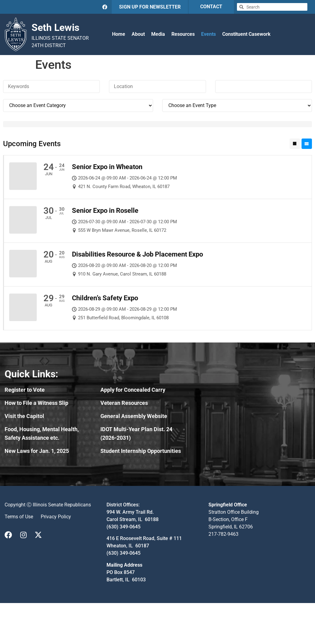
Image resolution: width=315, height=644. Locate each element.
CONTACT (211, 7)
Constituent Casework (246, 34)
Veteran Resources (124, 403)
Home (119, 34)
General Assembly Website (134, 416)
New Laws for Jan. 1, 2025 (37, 451)
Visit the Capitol (24, 416)
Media (158, 34)
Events (208, 34)
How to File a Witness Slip (36, 403)
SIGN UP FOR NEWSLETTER (150, 7)
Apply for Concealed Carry (133, 390)
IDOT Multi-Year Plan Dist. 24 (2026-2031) (136, 433)
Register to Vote (25, 390)
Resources (183, 34)
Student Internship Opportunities (141, 451)
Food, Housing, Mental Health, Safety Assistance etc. (42, 433)
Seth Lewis (55, 28)
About (138, 34)
